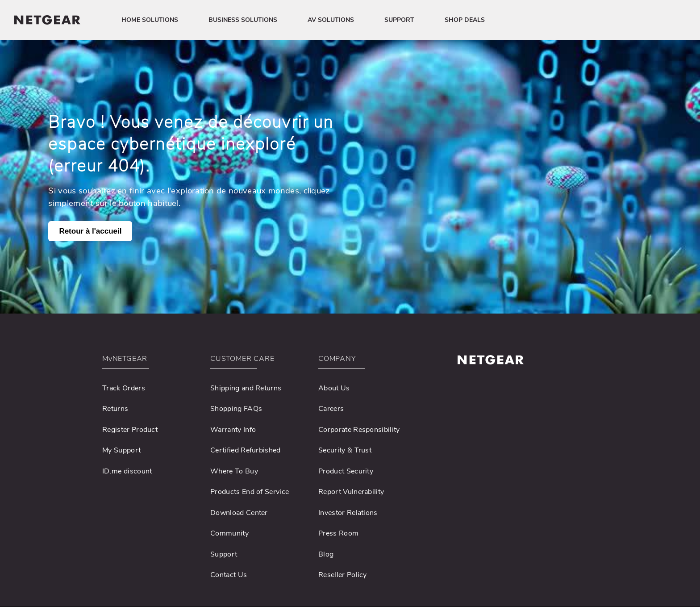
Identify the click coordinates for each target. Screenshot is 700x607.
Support (224, 554)
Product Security (346, 471)
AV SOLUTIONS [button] (331, 20)
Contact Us (229, 575)
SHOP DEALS (465, 20)
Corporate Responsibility (359, 430)
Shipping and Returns (246, 388)
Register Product (130, 430)
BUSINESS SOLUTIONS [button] (243, 20)
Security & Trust (345, 450)
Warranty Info (233, 430)
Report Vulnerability (351, 492)
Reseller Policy (343, 575)
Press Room (338, 533)
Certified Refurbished (246, 450)
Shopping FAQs (236, 409)
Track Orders (124, 388)
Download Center (239, 513)
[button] (150, 361)
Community (229, 533)
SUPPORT (399, 20)
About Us (334, 388)
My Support (121, 450)
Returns (115, 409)
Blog (326, 554)
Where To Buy (234, 471)
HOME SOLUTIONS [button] (150, 20)
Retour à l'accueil (90, 231)
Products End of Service (250, 492)
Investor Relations (348, 513)
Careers (331, 409)
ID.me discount (127, 471)
